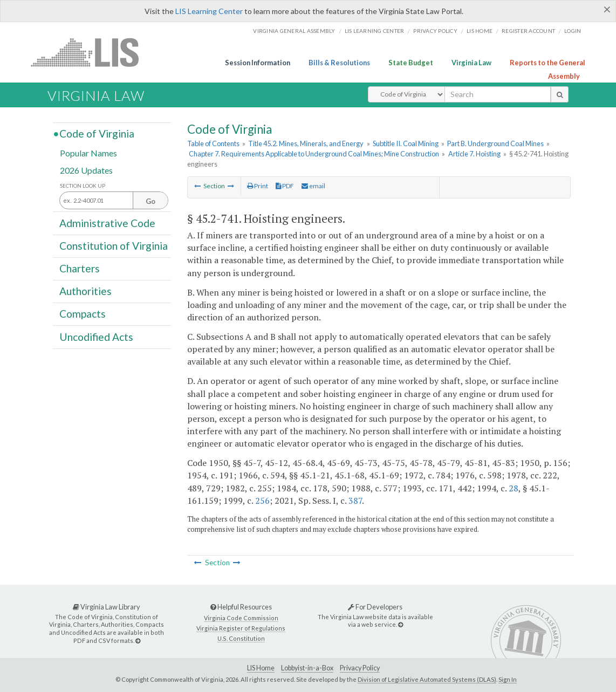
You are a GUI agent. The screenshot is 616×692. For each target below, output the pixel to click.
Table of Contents (213, 143)
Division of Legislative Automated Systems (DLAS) (427, 679)
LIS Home (261, 668)
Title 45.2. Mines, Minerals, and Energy (306, 143)
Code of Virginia (97, 133)
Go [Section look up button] (150, 201)
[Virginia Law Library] (138, 640)
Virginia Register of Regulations (241, 628)
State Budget (411, 63)
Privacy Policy (435, 31)
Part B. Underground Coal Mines (495, 143)
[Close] (607, 9)
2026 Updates (86, 170)
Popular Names (88, 153)
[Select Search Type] (406, 94)
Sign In (508, 679)
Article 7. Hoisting (474, 154)
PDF (285, 186)
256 (262, 501)
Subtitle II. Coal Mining (406, 143)
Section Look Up (83, 186)
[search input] (498, 94)
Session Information (258, 63)
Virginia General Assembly (294, 31)
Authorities (85, 291)
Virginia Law (471, 63)
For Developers (375, 607)
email (313, 186)
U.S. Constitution (241, 638)
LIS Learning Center (209, 11)
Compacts (83, 314)
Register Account (528, 31)
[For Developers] (401, 624)
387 (355, 501)
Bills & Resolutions (339, 63)
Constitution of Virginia (114, 246)
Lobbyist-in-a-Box (307, 668)
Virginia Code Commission (241, 618)
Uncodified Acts (96, 336)
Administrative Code (107, 222)
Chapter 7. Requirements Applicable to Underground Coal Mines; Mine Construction (314, 154)
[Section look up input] (114, 201)
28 (514, 488)
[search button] (560, 94)
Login (573, 31)
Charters (80, 268)
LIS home (480, 31)
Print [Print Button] (258, 186)
